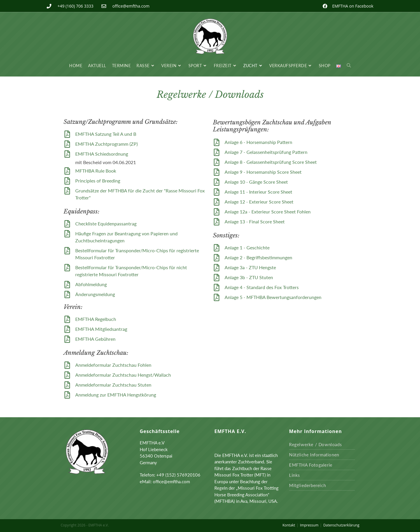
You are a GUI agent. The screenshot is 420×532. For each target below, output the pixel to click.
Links (295, 475)
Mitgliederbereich (307, 485)
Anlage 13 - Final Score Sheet (255, 221)
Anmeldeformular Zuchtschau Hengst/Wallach (123, 375)
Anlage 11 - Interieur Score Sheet (258, 192)
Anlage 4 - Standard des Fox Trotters (262, 287)
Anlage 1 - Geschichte (247, 247)
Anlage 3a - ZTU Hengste (250, 267)
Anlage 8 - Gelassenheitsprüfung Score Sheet (271, 162)
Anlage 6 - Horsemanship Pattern (258, 142)
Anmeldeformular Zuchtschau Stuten (113, 385)
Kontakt (289, 525)
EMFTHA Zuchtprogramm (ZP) (106, 144)
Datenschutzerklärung (341, 525)
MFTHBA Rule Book (96, 171)
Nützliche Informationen (314, 455)
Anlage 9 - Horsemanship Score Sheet (263, 172)
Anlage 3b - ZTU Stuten (249, 277)
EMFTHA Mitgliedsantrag (101, 329)
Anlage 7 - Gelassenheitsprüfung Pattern (266, 152)
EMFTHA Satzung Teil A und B (106, 134)
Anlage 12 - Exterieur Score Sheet (259, 202)
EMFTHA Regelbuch (96, 319)
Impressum (309, 525)
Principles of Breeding (98, 181)
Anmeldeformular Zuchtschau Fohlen (113, 365)
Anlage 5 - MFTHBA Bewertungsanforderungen (273, 297)
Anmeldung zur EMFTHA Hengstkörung (116, 395)
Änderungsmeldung (95, 294)
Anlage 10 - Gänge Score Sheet (256, 182)
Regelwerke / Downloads (315, 444)
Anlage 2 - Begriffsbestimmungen (258, 257)
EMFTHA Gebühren (95, 339)
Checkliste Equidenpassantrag (106, 224)
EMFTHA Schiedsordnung (102, 154)
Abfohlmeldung (91, 284)
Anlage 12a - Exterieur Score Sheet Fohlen (268, 212)
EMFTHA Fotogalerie (311, 465)
